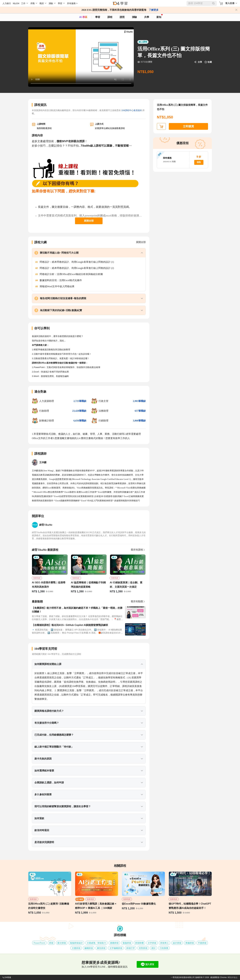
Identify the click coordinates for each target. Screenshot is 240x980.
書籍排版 (114, 943)
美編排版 (190, 943)
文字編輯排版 (116, 948)
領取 (199, 162)
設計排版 (177, 943)
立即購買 (188, 126)
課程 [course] (110, 17)
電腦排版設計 (76, 943)
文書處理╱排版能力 (96, 943)
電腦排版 (127, 943)
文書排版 (76, 948)
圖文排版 (62, 943)
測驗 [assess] (134, 17)
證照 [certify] (122, 17)
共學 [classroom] (147, 17)
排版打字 (131, 948)
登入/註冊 (230, 3)
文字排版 (152, 943)
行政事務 (164, 948)
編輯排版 (89, 948)
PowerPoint (39, 943)
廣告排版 (101, 948)
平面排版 (202, 943)
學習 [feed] (98, 17)
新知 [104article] (159, 16)
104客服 (7, 977)
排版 (51, 943)
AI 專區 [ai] (83, 17)
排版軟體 (139, 943)
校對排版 (143, 948)
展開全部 (89, 221)
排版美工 (165, 943)
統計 (154, 948)
